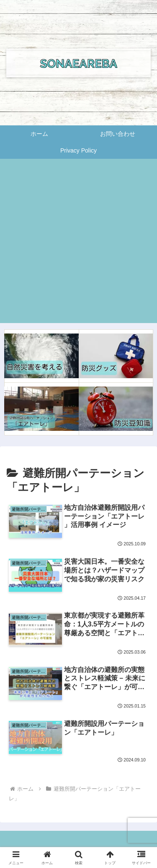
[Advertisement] (78, 245)
